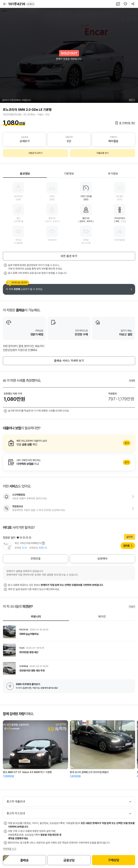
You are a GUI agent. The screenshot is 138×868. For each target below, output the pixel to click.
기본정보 (69, 174)
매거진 (102, 617)
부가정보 (113, 174)
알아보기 (69, 443)
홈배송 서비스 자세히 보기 (69, 361)
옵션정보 (25, 174)
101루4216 (22, 4)
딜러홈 (126, 546)
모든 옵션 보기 (69, 256)
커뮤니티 (36, 617)
